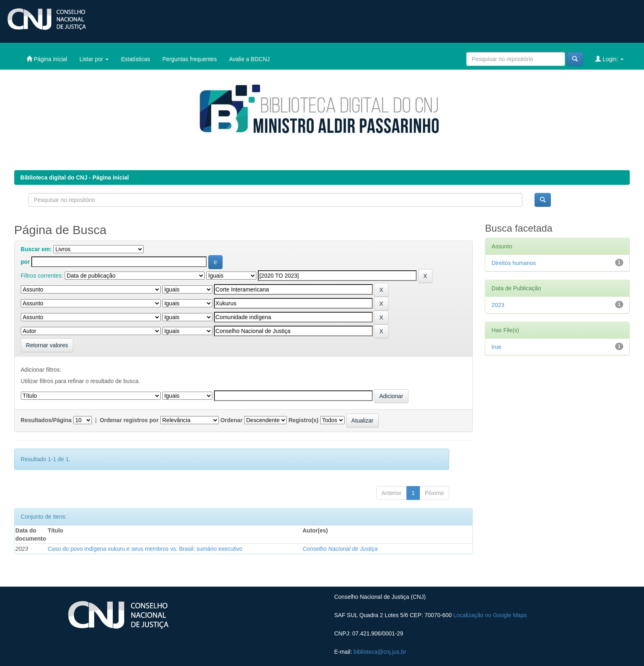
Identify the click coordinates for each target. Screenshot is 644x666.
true (496, 347)
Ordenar (231, 420)
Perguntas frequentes (190, 59)
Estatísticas (135, 59)
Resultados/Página (46, 420)
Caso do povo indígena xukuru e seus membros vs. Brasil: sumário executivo (145, 549)
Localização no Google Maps (490, 615)
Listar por (94, 59)
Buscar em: (36, 249)
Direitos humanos (514, 263)
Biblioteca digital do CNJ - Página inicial (75, 177)
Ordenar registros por (129, 420)
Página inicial (47, 59)
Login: (609, 59)
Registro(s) (303, 420)
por (25, 262)
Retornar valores (47, 345)
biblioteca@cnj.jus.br (380, 652)
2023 (498, 305)
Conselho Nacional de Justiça (340, 549)
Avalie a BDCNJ (249, 59)
